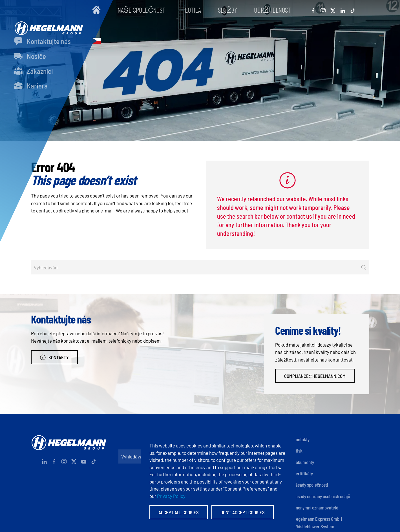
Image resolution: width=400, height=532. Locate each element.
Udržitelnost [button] (272, 10)
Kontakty (54, 357)
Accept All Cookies (179, 512)
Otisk (298, 451)
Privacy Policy (171, 496)
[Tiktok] (353, 10)
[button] (96, 41)
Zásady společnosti (311, 485)
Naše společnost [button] (141, 10)
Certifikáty (303, 473)
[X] (333, 10)
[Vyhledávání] (200, 267)
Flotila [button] (192, 10)
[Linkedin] (343, 10)
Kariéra (31, 86)
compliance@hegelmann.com (315, 376)
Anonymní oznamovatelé (316, 507)
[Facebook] (313, 10)
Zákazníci (34, 71)
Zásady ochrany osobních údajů (322, 496)
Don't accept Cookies (243, 512)
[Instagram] (323, 10)
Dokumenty (304, 462)
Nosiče (30, 56)
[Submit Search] (364, 267)
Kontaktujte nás (42, 41)
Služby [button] (227, 10)
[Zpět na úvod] (47, 25)
